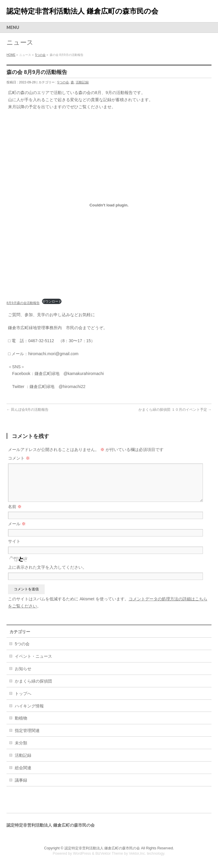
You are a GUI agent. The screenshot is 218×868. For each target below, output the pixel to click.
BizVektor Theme (109, 854)
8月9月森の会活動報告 (23, 303)
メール (17, 524)
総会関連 (23, 768)
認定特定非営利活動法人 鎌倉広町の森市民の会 (82, 11)
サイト (14, 541)
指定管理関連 (27, 730)
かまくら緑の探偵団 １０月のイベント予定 (175, 410)
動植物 (21, 718)
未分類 (21, 743)
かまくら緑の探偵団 (33, 681)
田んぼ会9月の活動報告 (28, 410)
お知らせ (23, 669)
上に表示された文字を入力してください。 (47, 567)
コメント (19, 458)
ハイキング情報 (29, 706)
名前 (15, 507)
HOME (11, 55)
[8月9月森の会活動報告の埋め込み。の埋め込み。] (109, 205)
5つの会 (41, 55)
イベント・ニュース (33, 656)
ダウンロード (52, 301)
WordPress (82, 854)
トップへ (23, 694)
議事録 (21, 780)
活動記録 (82, 82)
